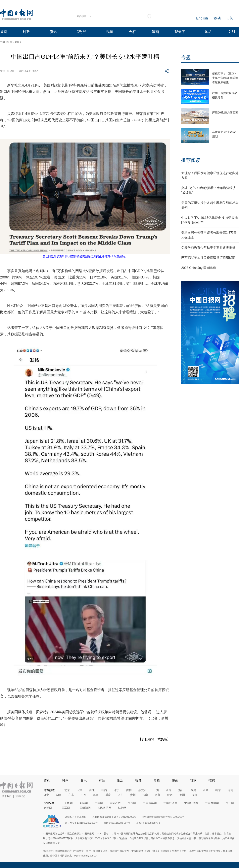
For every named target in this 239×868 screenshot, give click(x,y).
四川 (120, 795)
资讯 (53, 32)
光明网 (48, 808)
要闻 (17, 42)
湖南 (59, 795)
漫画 (155, 32)
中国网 (99, 803)
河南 (230, 790)
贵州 (133, 795)
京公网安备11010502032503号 (81, 823)
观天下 (180, 32)
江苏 (169, 790)
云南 (145, 795)
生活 (120, 780)
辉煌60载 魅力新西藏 (225, 113)
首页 (4, 32)
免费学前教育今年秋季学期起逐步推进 (208, 248)
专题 (186, 58)
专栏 (132, 32)
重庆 (108, 795)
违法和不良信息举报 (76, 817)
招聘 (212, 780)
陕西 (170, 795)
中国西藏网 (212, 803)
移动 (217, 18)
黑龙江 (143, 790)
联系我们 (20, 796)
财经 (102, 780)
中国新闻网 (84, 808)
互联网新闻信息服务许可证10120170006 (114, 817)
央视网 (132, 803)
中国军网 (64, 808)
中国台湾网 (191, 803)
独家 (193, 780)
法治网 (122, 808)
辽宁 (117, 790)
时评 (65, 780)
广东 (71, 795)
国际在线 (115, 803)
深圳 (195, 795)
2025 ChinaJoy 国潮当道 (199, 268)
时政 (26, 32)
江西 (206, 790)
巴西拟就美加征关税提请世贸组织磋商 (208, 258)
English (202, 18)
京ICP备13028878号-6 (148, 823)
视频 (110, 32)
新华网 (84, 803)
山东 (218, 790)
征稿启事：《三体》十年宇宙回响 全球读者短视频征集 (225, 78)
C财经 (81, 32)
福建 (193, 790)
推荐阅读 (191, 160)
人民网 (69, 803)
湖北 (46, 795)
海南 (96, 795)
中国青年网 (150, 803)
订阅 (230, 18)
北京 (67, 790)
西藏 (158, 795)
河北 (92, 790)
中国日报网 (6, 42)
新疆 (182, 795)
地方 (209, 32)
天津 (79, 790)
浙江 (181, 790)
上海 (156, 790)
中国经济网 (170, 803)
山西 (104, 790)
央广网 (230, 803)
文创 (231, 32)
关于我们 (7, 796)
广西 (83, 795)
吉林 (129, 790)
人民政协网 (104, 808)
